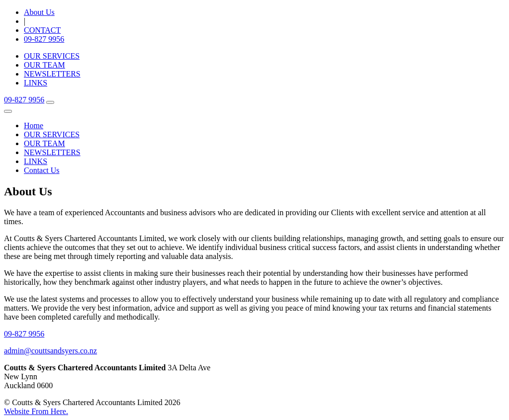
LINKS (36, 83)
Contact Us (42, 170)
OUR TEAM (44, 65)
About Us (39, 12)
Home (34, 126)
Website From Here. (36, 411)
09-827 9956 (44, 39)
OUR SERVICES (52, 56)
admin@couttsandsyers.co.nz (50, 351)
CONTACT (42, 30)
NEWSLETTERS (52, 74)
